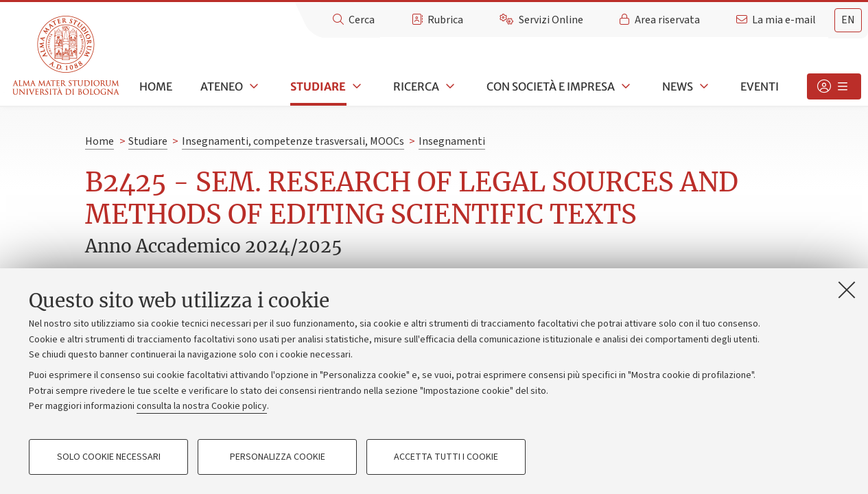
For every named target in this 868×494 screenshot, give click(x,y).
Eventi (760, 86)
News (678, 86)
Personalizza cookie (278, 457)
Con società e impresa (551, 86)
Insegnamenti (452, 141)
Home (156, 86)
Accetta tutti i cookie (446, 457)
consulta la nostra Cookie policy (202, 406)
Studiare (318, 86)
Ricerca (416, 86)
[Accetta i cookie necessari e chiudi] (847, 290)
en (848, 20)
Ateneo (222, 86)
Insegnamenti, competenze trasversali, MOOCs (293, 141)
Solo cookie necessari (109, 457)
